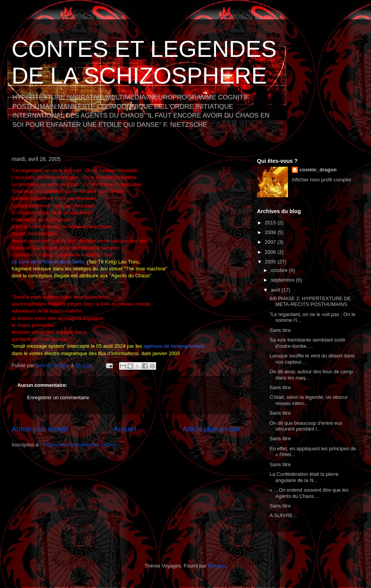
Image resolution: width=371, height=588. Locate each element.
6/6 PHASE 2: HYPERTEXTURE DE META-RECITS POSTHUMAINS (310, 302)
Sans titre (280, 330)
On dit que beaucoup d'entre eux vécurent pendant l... (306, 426)
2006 (271, 252)
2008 (271, 232)
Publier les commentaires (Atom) (79, 445)
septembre (283, 280)
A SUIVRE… (283, 515)
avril (276, 290)
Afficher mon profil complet (322, 180)
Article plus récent (40, 429)
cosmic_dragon (318, 170)
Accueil (125, 429)
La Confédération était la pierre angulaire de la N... (304, 477)
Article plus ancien (211, 429)
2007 (271, 242)
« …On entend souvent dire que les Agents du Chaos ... (309, 493)
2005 (271, 262)
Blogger (216, 566)
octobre (280, 270)
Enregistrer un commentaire (58, 397)
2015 (271, 223)
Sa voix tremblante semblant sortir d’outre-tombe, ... (307, 343)
